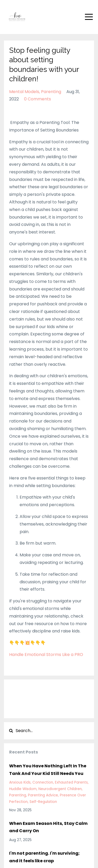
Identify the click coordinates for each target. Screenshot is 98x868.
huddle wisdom (23, 789)
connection (43, 782)
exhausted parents (71, 782)
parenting (51, 92)
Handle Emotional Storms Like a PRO (46, 655)
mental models (24, 92)
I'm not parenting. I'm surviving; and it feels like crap (44, 857)
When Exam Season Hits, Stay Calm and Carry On (48, 827)
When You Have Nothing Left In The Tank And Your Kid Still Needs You (48, 770)
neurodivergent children (60, 789)
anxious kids (20, 782)
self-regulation (43, 802)
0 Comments (38, 99)
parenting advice (43, 795)
